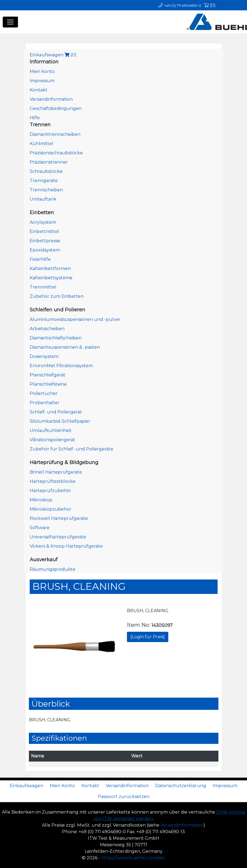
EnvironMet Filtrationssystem (61, 366)
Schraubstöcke (46, 171)
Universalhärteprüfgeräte (58, 537)
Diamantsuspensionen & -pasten (65, 347)
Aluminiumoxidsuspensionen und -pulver (75, 319)
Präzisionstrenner (49, 162)
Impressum (42, 81)
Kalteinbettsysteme (51, 278)
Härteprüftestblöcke (53, 481)
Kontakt (39, 90)
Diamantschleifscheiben (56, 338)
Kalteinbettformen (50, 269)
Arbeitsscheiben (47, 329)
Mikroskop (41, 500)
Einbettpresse (45, 241)
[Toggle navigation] (10, 22)
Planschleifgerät (48, 375)
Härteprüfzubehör (50, 491)
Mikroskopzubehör (51, 509)
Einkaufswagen (53, 55)
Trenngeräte (44, 181)
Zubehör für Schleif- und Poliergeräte (71, 449)
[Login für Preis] (148, 637)
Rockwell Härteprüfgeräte (59, 518)
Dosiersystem (44, 356)
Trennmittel (43, 287)
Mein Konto (42, 71)
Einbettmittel (44, 231)
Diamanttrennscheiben (55, 134)
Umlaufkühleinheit (51, 430)
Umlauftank (43, 199)
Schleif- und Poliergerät (56, 412)
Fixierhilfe (40, 259)
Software (40, 528)
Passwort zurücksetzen (124, 797)
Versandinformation (51, 99)
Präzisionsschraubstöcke (56, 153)
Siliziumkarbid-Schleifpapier (60, 421)
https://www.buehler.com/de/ (133, 858)
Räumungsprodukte (53, 569)
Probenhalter (45, 403)
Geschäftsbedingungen (56, 108)
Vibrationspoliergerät (52, 440)
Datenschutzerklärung (181, 786)
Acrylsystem (43, 222)
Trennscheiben (46, 190)
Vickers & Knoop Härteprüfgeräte (66, 546)
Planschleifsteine (48, 384)
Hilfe (35, 118)
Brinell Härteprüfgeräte (56, 472)
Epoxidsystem (45, 250)
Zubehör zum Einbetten (57, 296)
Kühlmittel (42, 144)
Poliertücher (44, 393)
